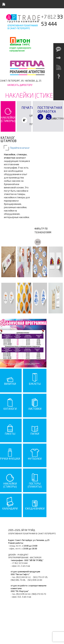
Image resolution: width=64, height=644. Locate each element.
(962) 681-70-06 (18, 580)
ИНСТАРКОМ (36, 558)
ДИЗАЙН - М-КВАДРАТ (18, 555)
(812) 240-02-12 (23, 577)
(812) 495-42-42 (23, 594)
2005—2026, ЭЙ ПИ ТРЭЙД (22, 530)
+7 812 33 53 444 (20, 563)
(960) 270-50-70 (39, 594)
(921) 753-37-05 (40, 577)
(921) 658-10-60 (35, 580)
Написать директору (20, 85)
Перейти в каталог (20, 148)
